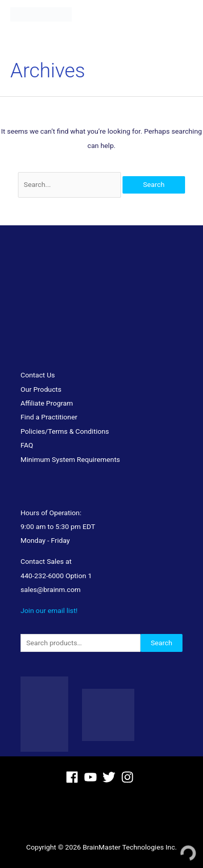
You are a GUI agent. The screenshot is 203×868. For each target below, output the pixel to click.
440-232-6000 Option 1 (56, 576)
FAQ (27, 445)
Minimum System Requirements (70, 459)
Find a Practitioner (49, 417)
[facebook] (74, 777)
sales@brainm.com (50, 589)
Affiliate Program (47, 403)
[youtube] (93, 777)
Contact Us (38, 375)
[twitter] (111, 777)
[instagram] (129, 777)
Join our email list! (49, 610)
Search (161, 643)
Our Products (41, 389)
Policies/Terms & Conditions (65, 431)
